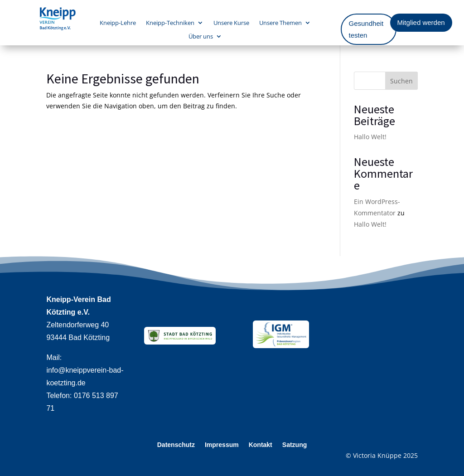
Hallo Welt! (370, 137)
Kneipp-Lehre (118, 23)
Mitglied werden (421, 22)
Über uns (201, 37)
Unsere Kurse (231, 23)
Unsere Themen (280, 23)
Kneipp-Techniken (170, 23)
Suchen (401, 81)
